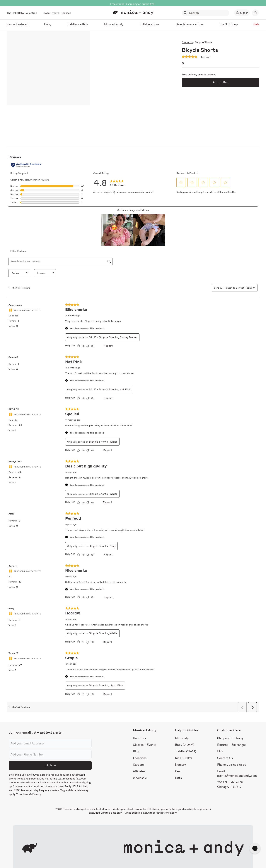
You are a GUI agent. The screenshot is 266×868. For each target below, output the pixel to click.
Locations (140, 758)
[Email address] (50, 743)
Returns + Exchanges (232, 745)
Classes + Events (145, 745)
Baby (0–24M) (185, 745)
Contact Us (225, 758)
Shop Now (149, 3)
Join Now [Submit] (50, 765)
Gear (178, 771)
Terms (26, 794)
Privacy (37, 794)
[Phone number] (50, 754)
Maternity (182, 738)
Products (187, 42)
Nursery (180, 765)
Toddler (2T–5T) (186, 751)
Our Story (139, 738)
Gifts (178, 778)
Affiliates (139, 771)
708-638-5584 (236, 765)
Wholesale (140, 778)
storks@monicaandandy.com (237, 776)
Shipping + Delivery (230, 738)
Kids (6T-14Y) (183, 758)
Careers (138, 765)
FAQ (220, 751)
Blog (136, 751)
